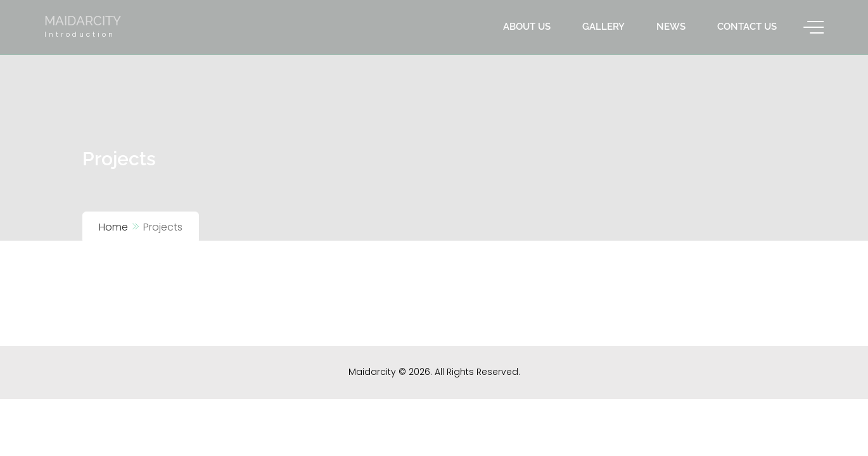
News (671, 27)
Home (113, 227)
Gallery (603, 27)
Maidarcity (83, 21)
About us (527, 27)
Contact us (747, 27)
